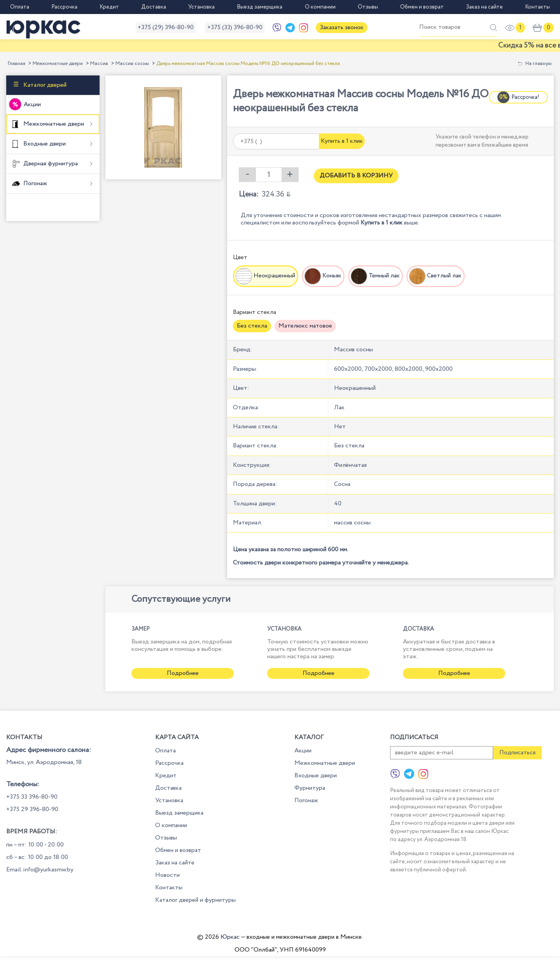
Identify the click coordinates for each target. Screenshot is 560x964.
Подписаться (517, 753)
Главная (17, 64)
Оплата (20, 7)
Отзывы (368, 7)
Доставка (154, 7)
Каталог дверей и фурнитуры (195, 900)
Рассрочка (64, 7)
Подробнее (183, 673)
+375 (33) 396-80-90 (235, 27)
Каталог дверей (44, 85)
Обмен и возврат (422, 7)
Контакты (537, 7)
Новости (167, 875)
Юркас (230, 937)
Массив (99, 64)
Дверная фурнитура (50, 164)
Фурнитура (310, 788)
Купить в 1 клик (342, 141)
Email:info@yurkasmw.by (40, 870)
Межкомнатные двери (58, 64)
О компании (320, 7)
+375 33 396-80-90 (32, 797)
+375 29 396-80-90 (32, 809)
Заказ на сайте (484, 7)
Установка (201, 7)
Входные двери (44, 144)
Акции (32, 104)
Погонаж (34, 183)
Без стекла (252, 326)
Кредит (109, 7)
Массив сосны (132, 64)
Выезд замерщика (260, 7)
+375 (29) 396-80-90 (166, 27)
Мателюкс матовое (305, 326)
